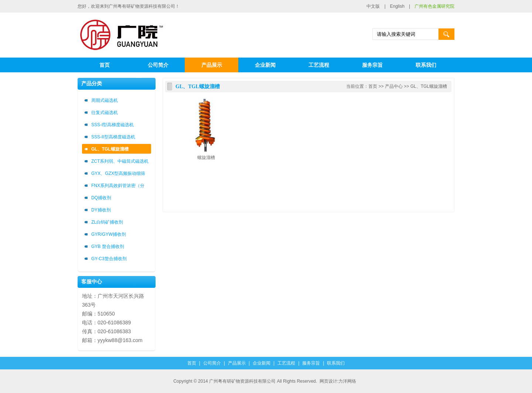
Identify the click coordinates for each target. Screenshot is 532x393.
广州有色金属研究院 (434, 6)
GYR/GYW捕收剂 (109, 234)
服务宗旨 (372, 65)
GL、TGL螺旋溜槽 (110, 149)
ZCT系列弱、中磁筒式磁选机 (120, 161)
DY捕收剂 (101, 210)
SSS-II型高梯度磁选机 (113, 137)
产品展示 (212, 65)
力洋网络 (347, 381)
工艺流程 (319, 65)
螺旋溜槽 (206, 158)
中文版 (373, 6)
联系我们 (426, 65)
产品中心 (394, 86)
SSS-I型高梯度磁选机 (112, 125)
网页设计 (328, 381)
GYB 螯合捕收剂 (108, 247)
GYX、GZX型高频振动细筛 (118, 173)
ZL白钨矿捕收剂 (107, 222)
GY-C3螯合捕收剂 (109, 259)
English (397, 6)
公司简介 (158, 65)
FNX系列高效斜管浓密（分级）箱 (118, 187)
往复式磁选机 (105, 113)
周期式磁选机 (105, 100)
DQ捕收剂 (101, 198)
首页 (105, 65)
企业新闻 (265, 65)
